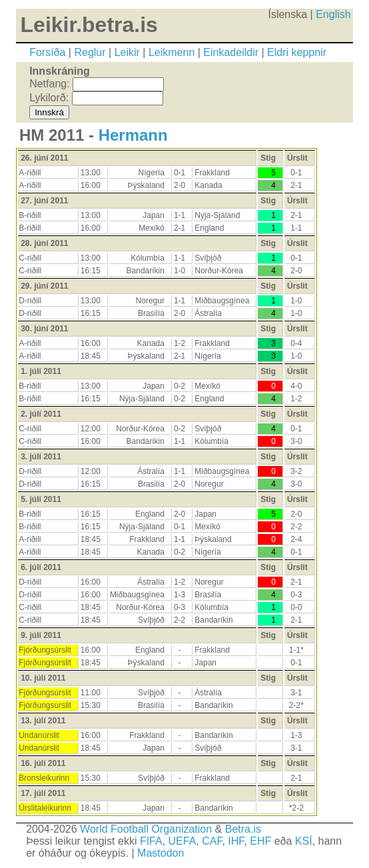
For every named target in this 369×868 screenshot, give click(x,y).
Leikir (127, 52)
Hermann (133, 135)
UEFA (183, 841)
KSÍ (304, 841)
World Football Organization (146, 829)
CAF (212, 841)
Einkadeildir (231, 52)
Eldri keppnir (297, 52)
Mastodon (161, 853)
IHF (236, 841)
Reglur (90, 52)
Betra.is (243, 829)
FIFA (151, 841)
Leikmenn (172, 52)
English (333, 14)
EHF (260, 841)
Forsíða (47, 52)
